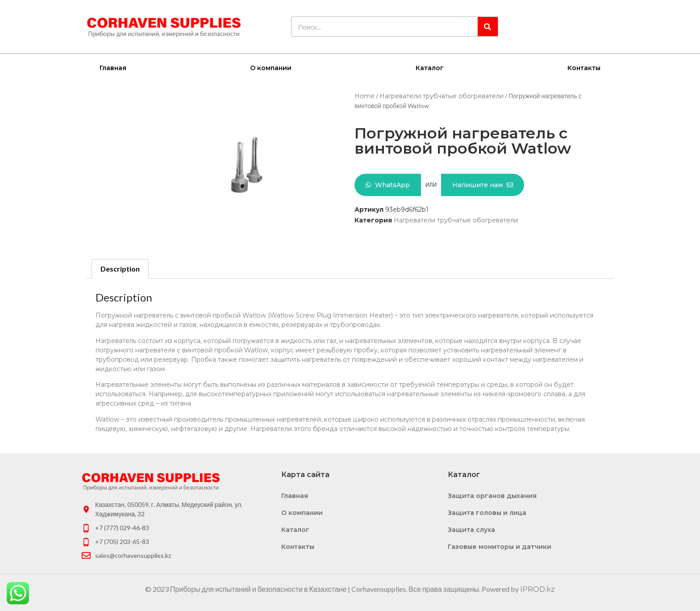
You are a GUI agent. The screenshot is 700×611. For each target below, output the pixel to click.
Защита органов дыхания (492, 495)
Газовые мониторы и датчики (500, 546)
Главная (113, 67)
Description (120, 268)
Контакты (584, 67)
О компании (271, 67)
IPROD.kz (537, 589)
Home (365, 96)
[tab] (120, 268)
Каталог (430, 67)
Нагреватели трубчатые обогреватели (442, 96)
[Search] (488, 27)
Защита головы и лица (487, 512)
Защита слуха (471, 529)
